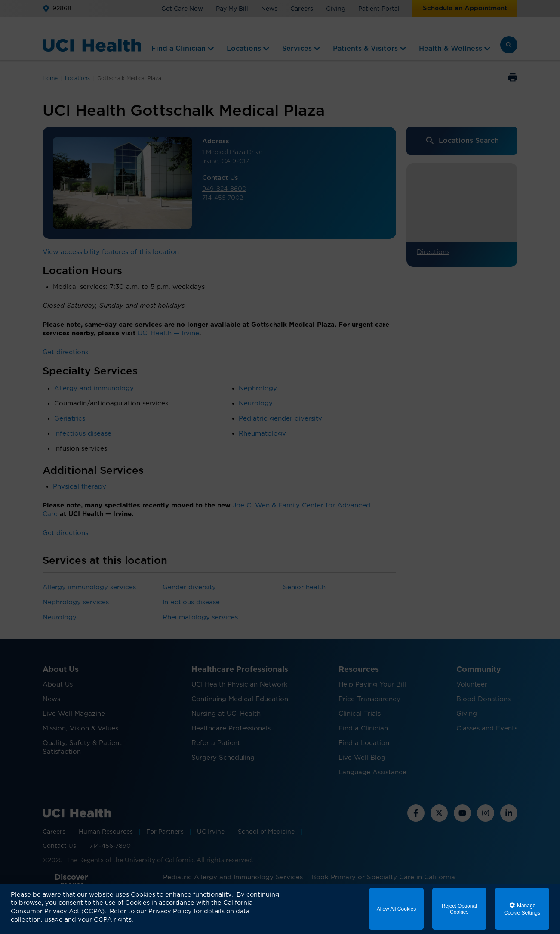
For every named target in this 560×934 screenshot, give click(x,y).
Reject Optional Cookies (459, 909)
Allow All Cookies (396, 909)
